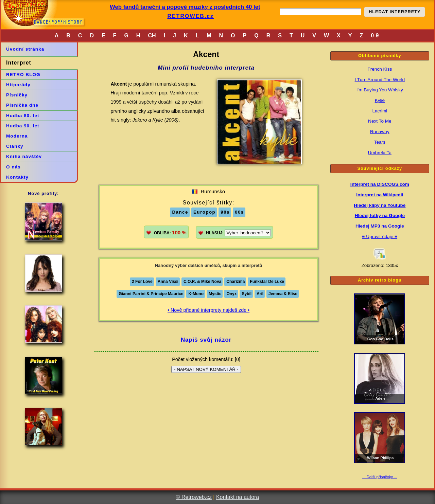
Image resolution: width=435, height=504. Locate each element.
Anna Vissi (168, 282)
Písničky (17, 95)
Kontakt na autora (238, 497)
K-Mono (196, 294)
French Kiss (380, 69)
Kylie (380, 100)
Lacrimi (380, 111)
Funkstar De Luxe (267, 282)
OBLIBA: (170, 232)
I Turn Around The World (380, 80)
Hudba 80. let (23, 116)
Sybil (247, 294)
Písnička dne (22, 105)
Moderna (17, 136)
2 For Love (142, 282)
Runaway (380, 132)
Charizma (236, 282)
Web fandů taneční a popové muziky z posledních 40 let (185, 7)
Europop (204, 212)
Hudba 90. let (23, 126)
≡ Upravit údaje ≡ (380, 237)
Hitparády (18, 85)
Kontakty (17, 177)
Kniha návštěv (24, 156)
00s (239, 212)
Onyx (231, 294)
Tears (380, 142)
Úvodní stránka (25, 49)
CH (152, 35)
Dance (180, 212)
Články (15, 146)
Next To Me (380, 121)
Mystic (215, 294)
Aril (260, 294)
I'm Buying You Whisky (380, 90)
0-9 (375, 35)
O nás (13, 167)
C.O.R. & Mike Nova (202, 282)
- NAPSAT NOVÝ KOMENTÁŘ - (206, 369)
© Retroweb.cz (194, 497)
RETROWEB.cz (190, 16)
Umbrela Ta (380, 153)
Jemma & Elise (283, 294)
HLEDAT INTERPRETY (395, 12)
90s (225, 212)
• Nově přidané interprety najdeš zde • (208, 310)
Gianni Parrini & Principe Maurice (151, 294)
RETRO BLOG (23, 75)
